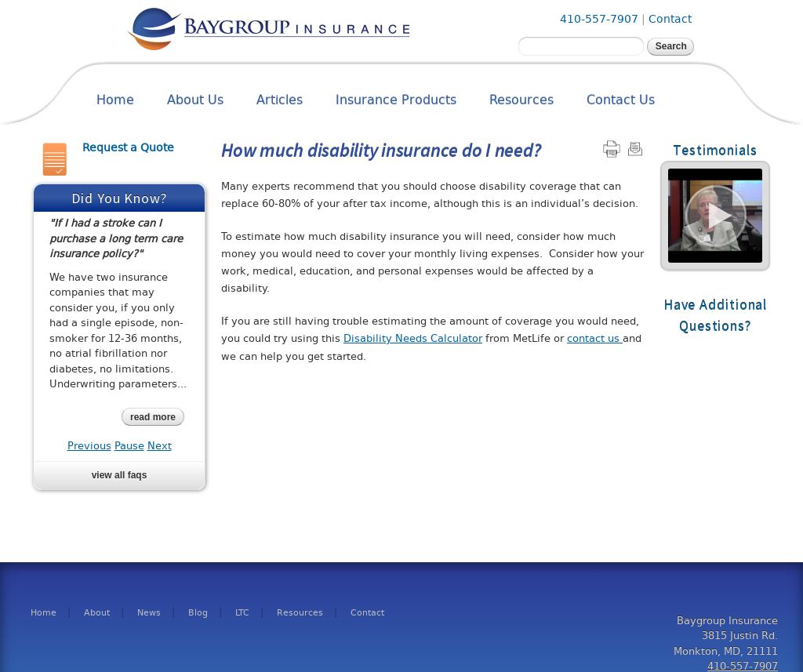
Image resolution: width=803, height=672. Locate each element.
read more (153, 417)
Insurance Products (396, 100)
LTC (242, 613)
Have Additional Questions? (716, 315)
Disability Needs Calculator (413, 338)
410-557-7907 (599, 19)
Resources (521, 100)
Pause (129, 446)
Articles (280, 100)
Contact (670, 19)
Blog (198, 613)
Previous (89, 446)
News (149, 613)
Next (160, 446)
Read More (715, 216)
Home (115, 100)
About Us (195, 100)
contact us (595, 338)
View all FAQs (120, 475)
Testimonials (715, 150)
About (97, 613)
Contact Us (621, 100)
